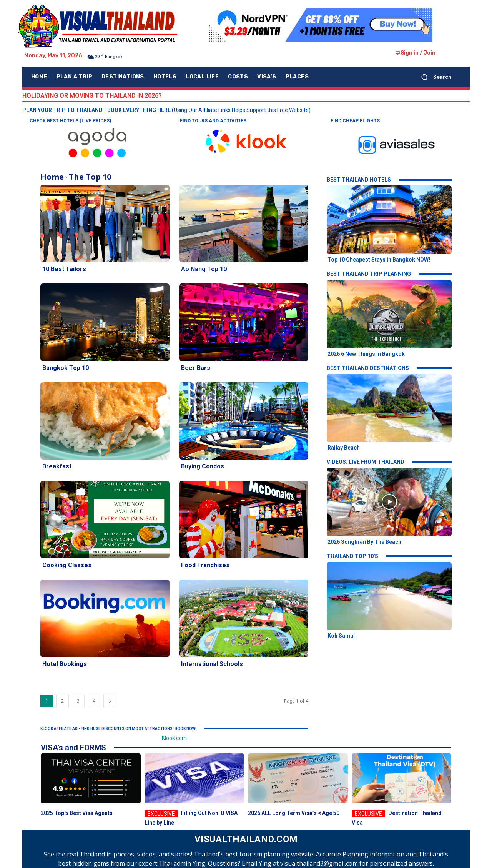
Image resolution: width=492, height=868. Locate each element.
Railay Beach (344, 448)
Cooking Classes (67, 565)
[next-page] (110, 701)
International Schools (212, 664)
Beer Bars (196, 368)
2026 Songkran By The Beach (364, 542)
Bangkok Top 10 (66, 368)
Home (52, 177)
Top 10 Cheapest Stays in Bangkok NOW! (379, 260)
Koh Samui (341, 636)
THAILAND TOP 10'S (352, 556)
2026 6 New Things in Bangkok (366, 354)
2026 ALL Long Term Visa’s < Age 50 (294, 813)
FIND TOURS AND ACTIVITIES (213, 121)
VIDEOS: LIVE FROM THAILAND (366, 462)
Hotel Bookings (65, 664)
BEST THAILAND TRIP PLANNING (369, 274)
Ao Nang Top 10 (204, 269)
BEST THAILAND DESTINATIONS (368, 368)
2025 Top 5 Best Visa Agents (77, 813)
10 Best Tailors (64, 269)
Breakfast (57, 466)
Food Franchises (205, 565)
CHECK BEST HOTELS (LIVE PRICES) (70, 121)
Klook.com (174, 738)
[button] (433, 77)
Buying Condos (203, 466)
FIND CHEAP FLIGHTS (355, 121)
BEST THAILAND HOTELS (359, 180)
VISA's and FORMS (73, 748)
